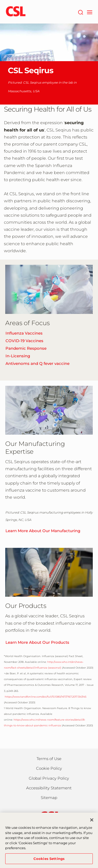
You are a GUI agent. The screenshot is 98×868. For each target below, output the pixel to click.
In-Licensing (18, 356)
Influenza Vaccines (24, 333)
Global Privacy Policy (49, 778)
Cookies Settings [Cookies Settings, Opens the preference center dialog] (49, 861)
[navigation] (90, 12)
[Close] (92, 822)
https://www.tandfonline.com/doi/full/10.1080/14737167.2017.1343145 (45, 697)
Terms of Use (49, 759)
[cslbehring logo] (16, 12)
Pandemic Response (26, 348)
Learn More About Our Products (37, 642)
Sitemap (49, 798)
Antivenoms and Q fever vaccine (38, 363)
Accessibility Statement (49, 788)
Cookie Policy (49, 768)
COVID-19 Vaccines (24, 341)
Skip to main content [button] (0, 0)
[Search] (80, 12)
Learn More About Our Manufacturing (43, 531)
